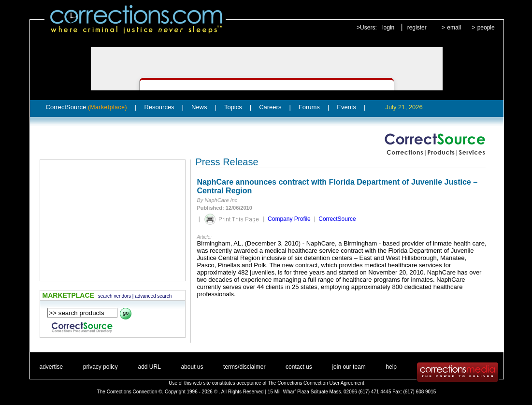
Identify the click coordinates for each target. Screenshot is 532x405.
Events (346, 107)
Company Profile (289, 219)
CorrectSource (87, 107)
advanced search (153, 296)
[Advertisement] (113, 220)
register (417, 28)
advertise (51, 367)
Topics (233, 107)
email (454, 28)
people (486, 28)
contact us (299, 367)
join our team (349, 367)
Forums (309, 107)
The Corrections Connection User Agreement (316, 383)
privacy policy (101, 367)
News (199, 107)
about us (192, 367)
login (388, 28)
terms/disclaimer (244, 367)
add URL (149, 367)
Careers (270, 107)
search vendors (115, 296)
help (391, 367)
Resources (159, 107)
